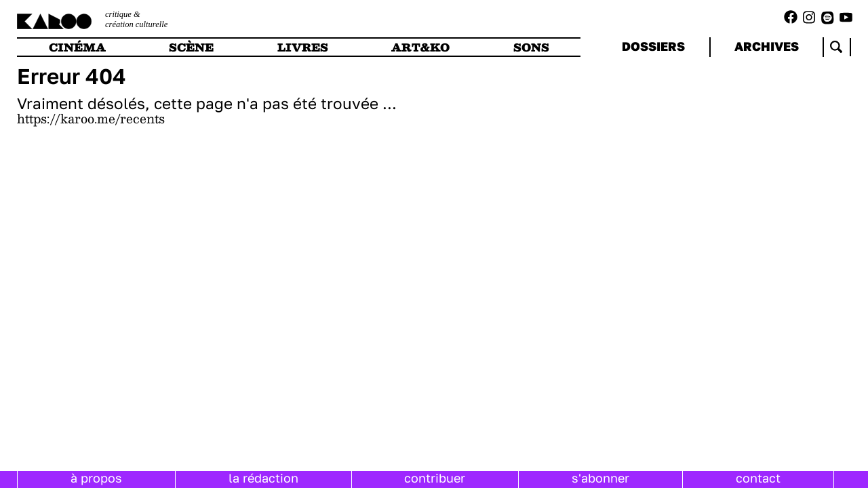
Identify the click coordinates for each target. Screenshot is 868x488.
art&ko (420, 47)
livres (303, 47)
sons (531, 47)
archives (767, 46)
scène (191, 47)
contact (758, 478)
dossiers (653, 46)
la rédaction (263, 478)
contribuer (435, 478)
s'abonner (600, 478)
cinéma (77, 47)
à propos (96, 478)
